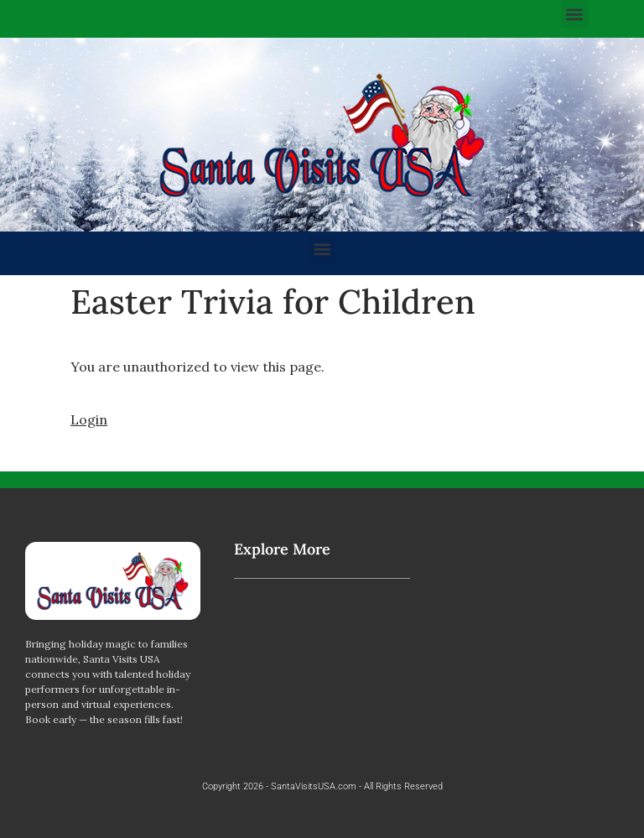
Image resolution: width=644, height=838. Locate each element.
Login (89, 419)
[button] (575, 14)
